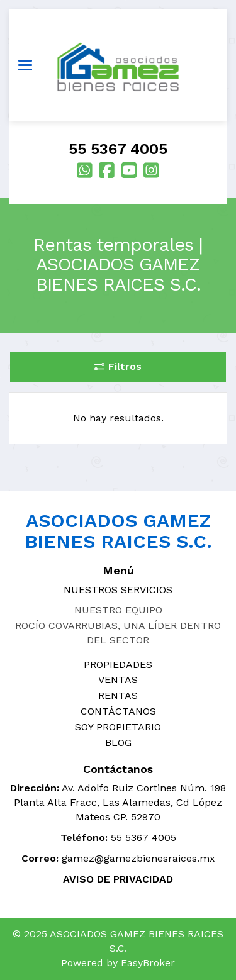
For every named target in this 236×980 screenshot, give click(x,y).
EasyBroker (148, 963)
